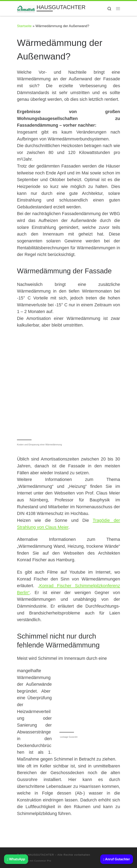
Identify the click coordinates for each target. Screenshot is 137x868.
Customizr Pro (43, 861)
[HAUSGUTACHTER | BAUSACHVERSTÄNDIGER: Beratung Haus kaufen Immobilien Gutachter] (26, 8)
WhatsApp (16, 859)
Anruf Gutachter (117, 859)
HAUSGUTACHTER (41, 855)
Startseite (24, 26)
